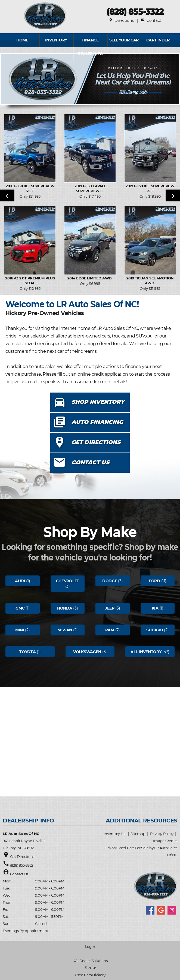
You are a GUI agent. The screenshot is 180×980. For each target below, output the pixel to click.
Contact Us (19, 874)
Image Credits (165, 841)
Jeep (110, 608)
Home (22, 40)
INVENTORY (56, 40)
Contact (151, 20)
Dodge (110, 581)
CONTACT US (90, 462)
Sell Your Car (124, 40)
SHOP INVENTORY (98, 402)
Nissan (65, 630)
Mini (20, 630)
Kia (155, 608)
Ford (154, 581)
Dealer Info (90, 54)
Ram (110, 630)
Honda (65, 608)
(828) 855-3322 (135, 12)
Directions (121, 20)
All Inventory (146, 652)
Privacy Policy (162, 834)
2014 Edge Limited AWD (90, 278)
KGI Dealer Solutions (90, 961)
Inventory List (115, 834)
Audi (20, 581)
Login (90, 946)
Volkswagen (87, 652)
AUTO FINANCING (97, 422)
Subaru (155, 630)
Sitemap (138, 834)
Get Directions (22, 857)
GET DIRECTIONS (96, 442)
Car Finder (158, 40)
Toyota (27, 652)
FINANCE (90, 40)
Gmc (20, 608)
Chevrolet (68, 581)
